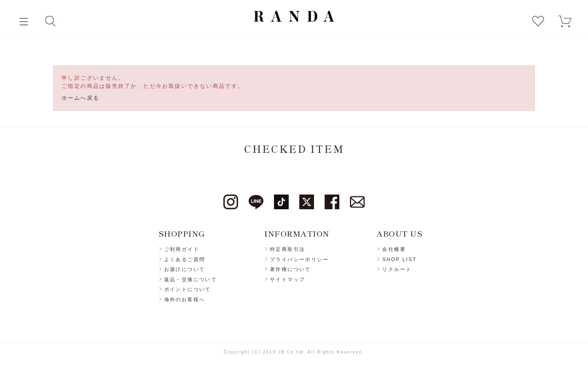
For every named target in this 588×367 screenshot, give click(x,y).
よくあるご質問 (185, 260)
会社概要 (394, 249)
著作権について (291, 269)
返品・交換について (191, 280)
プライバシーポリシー (299, 260)
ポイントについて (188, 289)
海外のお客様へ (185, 300)
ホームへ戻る (80, 98)
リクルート (397, 269)
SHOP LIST (399, 260)
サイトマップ (287, 280)
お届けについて (185, 269)
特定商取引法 (287, 249)
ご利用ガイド (182, 249)
